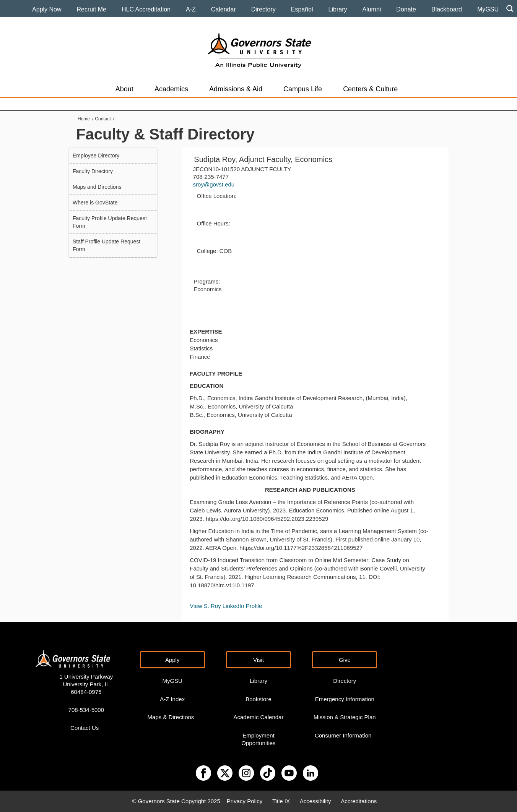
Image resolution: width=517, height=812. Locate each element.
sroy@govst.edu (214, 184)
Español (302, 9)
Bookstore (258, 699)
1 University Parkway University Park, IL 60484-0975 (86, 684)
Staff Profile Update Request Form (106, 245)
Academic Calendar (259, 717)
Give (345, 660)
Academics (171, 89)
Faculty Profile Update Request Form (110, 222)
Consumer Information (343, 735)
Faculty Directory (93, 171)
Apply (172, 660)
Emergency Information (345, 699)
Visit (258, 660)
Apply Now (47, 9)
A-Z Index (172, 699)
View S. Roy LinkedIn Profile (227, 606)
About (124, 89)
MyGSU (488, 9)
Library (338, 9)
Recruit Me (92, 9)
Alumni (371, 9)
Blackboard (447, 9)
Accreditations (359, 801)
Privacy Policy (245, 801)
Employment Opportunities (258, 739)
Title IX (281, 801)
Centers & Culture (370, 89)
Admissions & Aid (236, 89)
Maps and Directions (97, 187)
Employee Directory (96, 156)
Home (84, 119)
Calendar (224, 9)
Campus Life (303, 89)
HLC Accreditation (146, 9)
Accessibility (315, 801)
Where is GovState (95, 203)
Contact (103, 119)
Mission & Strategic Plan (345, 717)
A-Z (191, 9)
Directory (263, 9)
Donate (406, 9)
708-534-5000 (86, 710)
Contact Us (85, 728)
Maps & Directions (171, 717)
